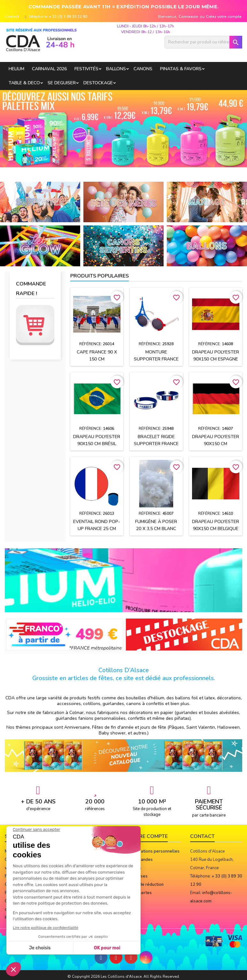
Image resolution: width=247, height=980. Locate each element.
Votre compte (148, 836)
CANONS (143, 69)
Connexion (188, 17)
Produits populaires (100, 276)
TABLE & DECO (24, 83)
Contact (12, 17)
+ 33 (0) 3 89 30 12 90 (68, 17)
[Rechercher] (203, 42)
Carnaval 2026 (49, 69)
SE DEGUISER (62, 83)
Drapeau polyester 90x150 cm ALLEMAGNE (216, 444)
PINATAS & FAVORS (181, 69)
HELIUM (16, 69)
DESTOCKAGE (98, 83)
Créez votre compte (224, 17)
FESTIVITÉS (86, 69)
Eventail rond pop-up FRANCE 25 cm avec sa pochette (97, 529)
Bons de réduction (146, 885)
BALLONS (116, 69)
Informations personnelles (154, 851)
